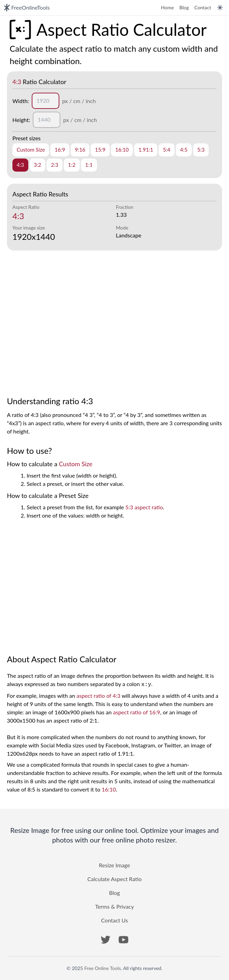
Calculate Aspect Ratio (114, 879)
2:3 (55, 165)
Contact (203, 7)
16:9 (60, 150)
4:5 (184, 150)
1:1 (89, 165)
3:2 (37, 165)
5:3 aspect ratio (144, 507)
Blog (184, 7)
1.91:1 (146, 150)
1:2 (72, 165)
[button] (106, 940)
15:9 (100, 150)
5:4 (166, 150)
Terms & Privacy (114, 906)
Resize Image (114, 865)
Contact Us (114, 920)
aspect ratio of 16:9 (137, 712)
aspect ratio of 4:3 (98, 696)
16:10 (122, 150)
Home (167, 7)
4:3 (20, 165)
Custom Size (31, 150)
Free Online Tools (102, 968)
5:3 (201, 150)
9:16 (80, 150)
